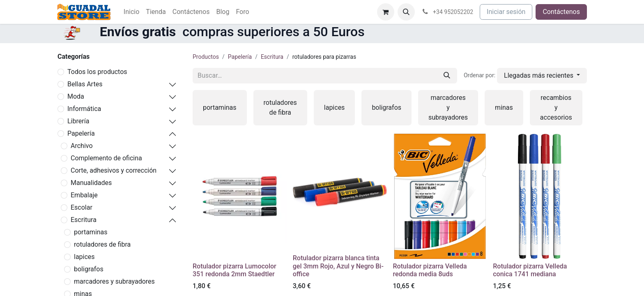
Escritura (84, 220)
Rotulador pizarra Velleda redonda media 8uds (430, 270)
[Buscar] (447, 76)
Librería (78, 121)
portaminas (91, 232)
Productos (206, 57)
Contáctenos (561, 12)
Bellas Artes (85, 84)
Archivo (82, 146)
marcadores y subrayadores (114, 281)
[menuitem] (131, 12)
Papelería (81, 133)
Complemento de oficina (106, 158)
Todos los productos (97, 72)
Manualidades (91, 183)
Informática (84, 109)
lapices (84, 257)
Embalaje (84, 195)
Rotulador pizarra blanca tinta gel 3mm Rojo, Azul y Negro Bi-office (338, 266)
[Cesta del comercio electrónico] (386, 12)
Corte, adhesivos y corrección (114, 170)
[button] (406, 12)
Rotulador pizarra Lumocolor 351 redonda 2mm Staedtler (235, 270)
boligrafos (89, 269)
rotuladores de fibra (102, 244)
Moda (76, 96)
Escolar (82, 207)
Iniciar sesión (506, 12)
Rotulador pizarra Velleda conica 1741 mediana (530, 270)
